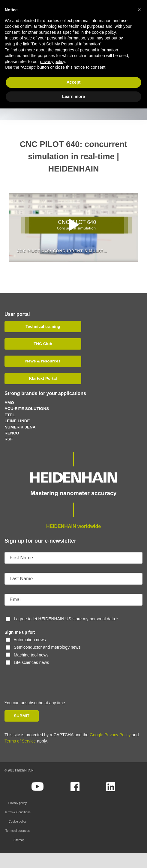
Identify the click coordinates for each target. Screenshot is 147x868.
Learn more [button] (73, 97)
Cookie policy (18, 822)
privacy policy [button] (53, 62)
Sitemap (19, 840)
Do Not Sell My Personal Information (66, 44)
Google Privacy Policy (110, 735)
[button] (73, 225)
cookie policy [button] (104, 32)
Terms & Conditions (18, 812)
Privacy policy (18, 803)
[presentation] (46, 677)
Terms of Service (20, 741)
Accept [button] (74, 82)
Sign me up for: (20, 632)
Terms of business (18, 831)
